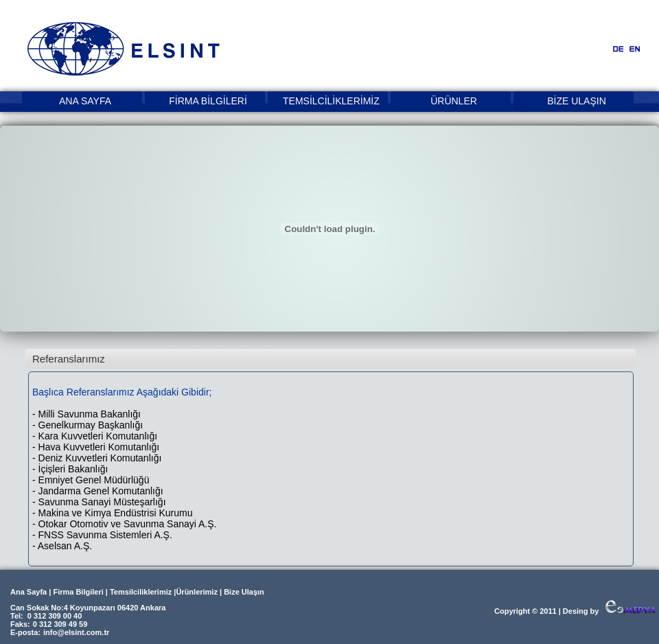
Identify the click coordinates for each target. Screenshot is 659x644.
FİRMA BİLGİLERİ (208, 101)
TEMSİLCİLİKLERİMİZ (331, 101)
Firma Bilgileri (78, 592)
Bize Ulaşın (244, 592)
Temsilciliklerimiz (141, 592)
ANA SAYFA (85, 101)
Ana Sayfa (28, 592)
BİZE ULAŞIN (577, 101)
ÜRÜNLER (454, 101)
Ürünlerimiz (197, 592)
